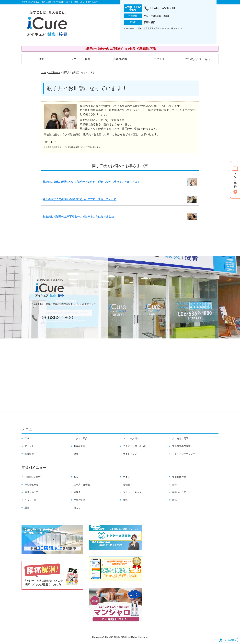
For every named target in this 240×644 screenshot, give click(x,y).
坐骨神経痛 (80, 500)
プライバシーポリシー (184, 454)
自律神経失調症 (33, 477)
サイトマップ (130, 454)
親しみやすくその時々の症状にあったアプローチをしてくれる (80, 199)
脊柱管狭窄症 (31, 485)
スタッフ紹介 (81, 438)
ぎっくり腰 (30, 500)
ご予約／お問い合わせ (199, 59)
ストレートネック (132, 492)
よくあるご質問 (180, 438)
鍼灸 (76, 454)
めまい (126, 477)
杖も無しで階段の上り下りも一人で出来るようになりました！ (80, 217)
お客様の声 (120, 59)
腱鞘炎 (126, 485)
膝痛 (125, 500)
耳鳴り (77, 477)
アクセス (159, 59)
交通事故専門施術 (181, 446)
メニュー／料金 (81, 59)
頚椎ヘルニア (179, 492)
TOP (41, 59)
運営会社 (29, 454)
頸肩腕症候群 (179, 477)
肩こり (77, 508)
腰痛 (27, 508)
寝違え (77, 492)
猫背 (174, 485)
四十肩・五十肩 (82, 485)
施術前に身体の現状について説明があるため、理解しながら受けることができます (91, 182)
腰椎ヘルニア (31, 492)
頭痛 (174, 500)
